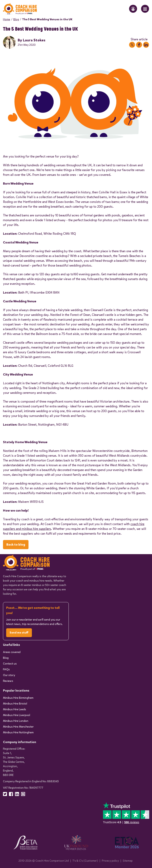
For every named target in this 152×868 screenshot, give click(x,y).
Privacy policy (110, 861)
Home (7, 19)
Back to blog (16, 544)
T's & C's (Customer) (85, 861)
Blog (16, 19)
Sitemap (128, 861)
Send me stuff (19, 633)
